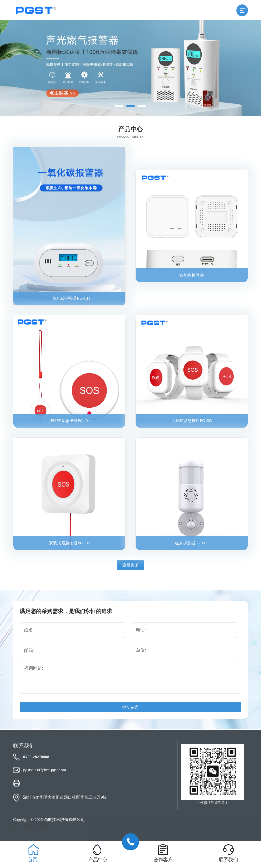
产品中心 (98, 860)
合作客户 (163, 860)
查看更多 (130, 565)
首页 (33, 860)
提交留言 (130, 707)
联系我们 (228, 860)
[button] (119, 106)
